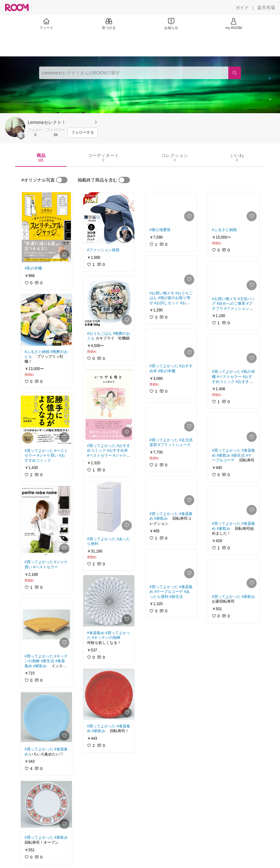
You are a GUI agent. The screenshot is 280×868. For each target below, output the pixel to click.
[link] (46, 227)
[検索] (235, 73)
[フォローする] (83, 133)
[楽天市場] (266, 8)
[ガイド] (242, 8)
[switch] (62, 180)
